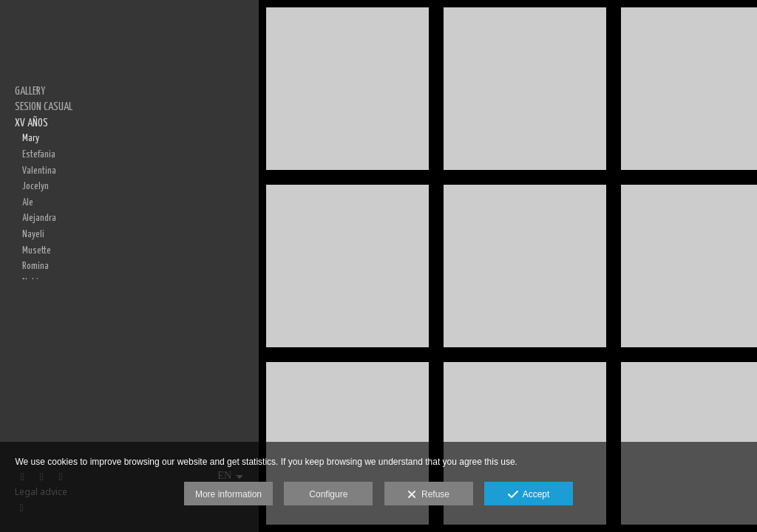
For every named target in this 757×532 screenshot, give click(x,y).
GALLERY (30, 91)
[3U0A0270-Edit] (525, 89)
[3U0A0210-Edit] (347, 89)
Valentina (39, 171)
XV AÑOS (31, 123)
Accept (529, 495)
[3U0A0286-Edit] (525, 266)
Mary (31, 138)
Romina (35, 266)
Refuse (428, 495)
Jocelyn (35, 186)
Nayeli (33, 234)
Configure (328, 494)
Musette (37, 250)
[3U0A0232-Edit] (347, 266)
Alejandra (39, 218)
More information (228, 494)
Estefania (39, 154)
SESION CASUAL (44, 107)
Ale (28, 202)
